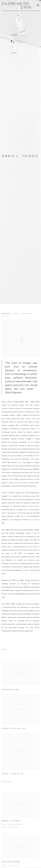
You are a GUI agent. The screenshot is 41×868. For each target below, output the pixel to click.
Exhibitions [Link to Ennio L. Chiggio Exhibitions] (27, 313)
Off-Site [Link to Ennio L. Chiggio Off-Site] (5, 316)
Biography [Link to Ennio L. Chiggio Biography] (6, 313)
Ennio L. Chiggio (20, 156)
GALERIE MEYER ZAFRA (17, 5)
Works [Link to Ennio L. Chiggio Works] (16, 313)
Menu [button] (38, 5)
